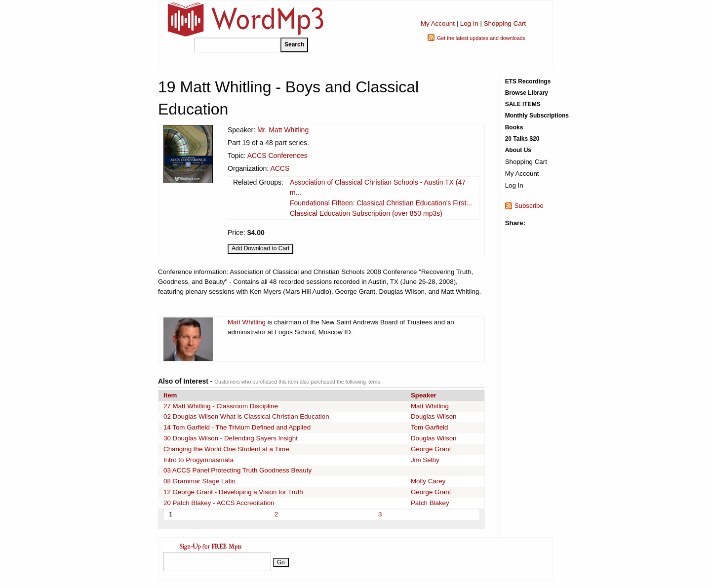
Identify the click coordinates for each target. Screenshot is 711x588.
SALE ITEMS (523, 104)
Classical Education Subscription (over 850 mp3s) (366, 213)
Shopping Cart (505, 23)
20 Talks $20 (522, 139)
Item (170, 395)
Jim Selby (425, 460)
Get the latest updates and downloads (481, 38)
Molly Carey (428, 481)
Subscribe (529, 206)
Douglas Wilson (434, 416)
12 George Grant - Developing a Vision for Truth (233, 492)
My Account (438, 23)
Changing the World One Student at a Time (226, 449)
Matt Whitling (247, 322)
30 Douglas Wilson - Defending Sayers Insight (231, 438)
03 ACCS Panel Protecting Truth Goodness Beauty (237, 470)
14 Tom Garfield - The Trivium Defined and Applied (237, 427)
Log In (469, 23)
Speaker (424, 395)
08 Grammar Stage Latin (199, 481)
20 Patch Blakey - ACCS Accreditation (219, 503)
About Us (518, 150)
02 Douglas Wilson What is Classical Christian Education (246, 416)
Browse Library (527, 93)
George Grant (431, 449)
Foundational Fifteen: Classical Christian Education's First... (381, 203)
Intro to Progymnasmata (198, 460)
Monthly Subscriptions (537, 116)
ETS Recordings (528, 81)
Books (514, 127)
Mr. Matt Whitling (283, 130)
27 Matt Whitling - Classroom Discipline (221, 406)
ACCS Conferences (277, 156)
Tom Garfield (430, 427)
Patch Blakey (430, 503)
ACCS (280, 168)
